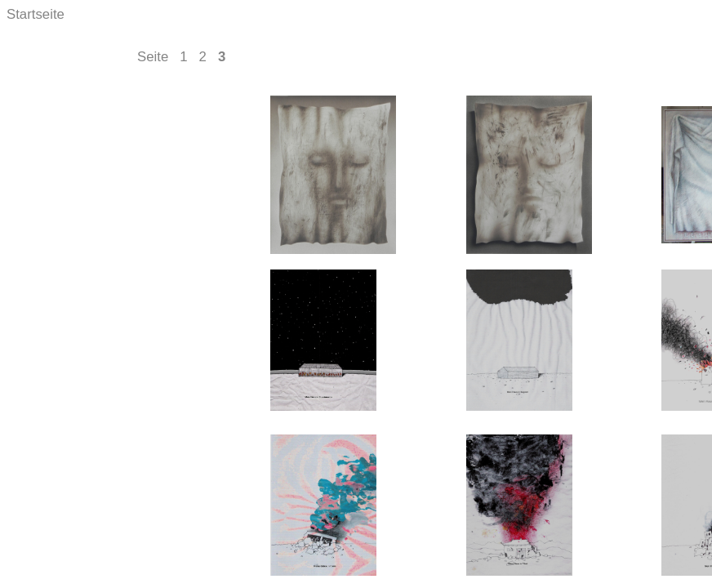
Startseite (36, 14)
